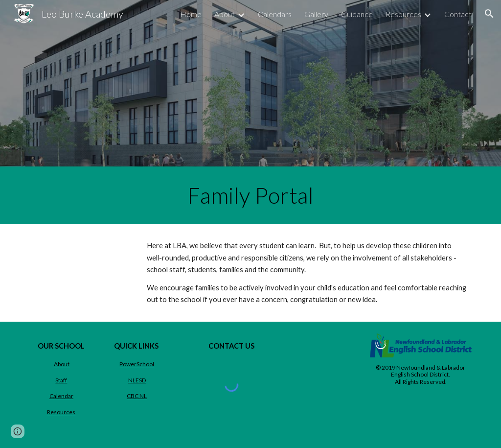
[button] (489, 14)
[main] (250, 195)
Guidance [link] (357, 14)
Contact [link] (458, 14)
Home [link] (191, 14)
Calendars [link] (275, 14)
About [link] (225, 14)
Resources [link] (403, 14)
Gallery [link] (316, 14)
